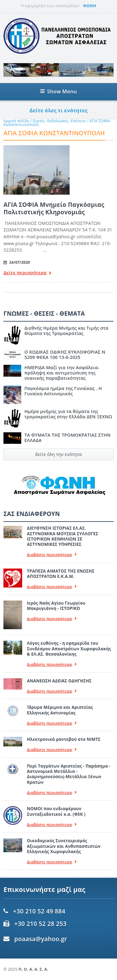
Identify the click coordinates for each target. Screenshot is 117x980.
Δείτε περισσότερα (27, 273)
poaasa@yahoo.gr (41, 939)
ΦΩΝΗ (90, 6)
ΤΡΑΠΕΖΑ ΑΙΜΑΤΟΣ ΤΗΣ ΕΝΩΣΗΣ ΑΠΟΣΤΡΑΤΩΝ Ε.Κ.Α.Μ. (61, 574)
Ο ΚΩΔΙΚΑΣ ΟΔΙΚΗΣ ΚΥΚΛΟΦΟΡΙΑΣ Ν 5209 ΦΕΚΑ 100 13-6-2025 (65, 355)
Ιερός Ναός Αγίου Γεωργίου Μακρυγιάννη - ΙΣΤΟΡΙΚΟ (56, 606)
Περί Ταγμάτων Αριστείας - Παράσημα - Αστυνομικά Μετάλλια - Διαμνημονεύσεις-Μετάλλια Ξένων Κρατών (69, 774)
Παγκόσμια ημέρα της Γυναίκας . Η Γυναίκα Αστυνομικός (63, 391)
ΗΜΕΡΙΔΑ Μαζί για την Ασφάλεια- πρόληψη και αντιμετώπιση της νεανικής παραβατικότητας (62, 373)
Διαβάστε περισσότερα (52, 555)
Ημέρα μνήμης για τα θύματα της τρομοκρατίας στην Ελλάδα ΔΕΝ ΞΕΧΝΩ (68, 414)
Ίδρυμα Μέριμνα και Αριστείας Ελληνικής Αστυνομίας (60, 710)
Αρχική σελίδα (16, 121)
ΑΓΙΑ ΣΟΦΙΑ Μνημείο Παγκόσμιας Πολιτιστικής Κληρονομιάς (54, 208)
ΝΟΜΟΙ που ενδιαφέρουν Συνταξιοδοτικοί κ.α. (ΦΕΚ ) (56, 811)
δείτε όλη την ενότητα (59, 454)
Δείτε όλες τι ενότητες (59, 110)
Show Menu (58, 91)
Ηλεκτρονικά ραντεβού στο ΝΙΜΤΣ (64, 739)
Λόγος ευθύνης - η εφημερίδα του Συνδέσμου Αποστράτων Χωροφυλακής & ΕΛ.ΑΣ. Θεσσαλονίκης (69, 649)
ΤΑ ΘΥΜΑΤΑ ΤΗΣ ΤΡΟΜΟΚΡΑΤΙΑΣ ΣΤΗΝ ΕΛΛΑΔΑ (67, 438)
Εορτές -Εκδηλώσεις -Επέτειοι (59, 121)
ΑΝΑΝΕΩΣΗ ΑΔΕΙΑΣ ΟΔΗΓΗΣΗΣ (59, 681)
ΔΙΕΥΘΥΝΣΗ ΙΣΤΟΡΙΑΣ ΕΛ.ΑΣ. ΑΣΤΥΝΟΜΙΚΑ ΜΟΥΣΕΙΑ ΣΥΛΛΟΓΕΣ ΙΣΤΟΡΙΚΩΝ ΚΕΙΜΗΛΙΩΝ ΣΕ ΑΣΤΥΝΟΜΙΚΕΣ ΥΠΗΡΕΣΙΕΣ (62, 536)
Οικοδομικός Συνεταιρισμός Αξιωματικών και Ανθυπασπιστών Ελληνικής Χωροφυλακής (64, 846)
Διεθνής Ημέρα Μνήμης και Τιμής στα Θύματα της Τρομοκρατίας (66, 331)
